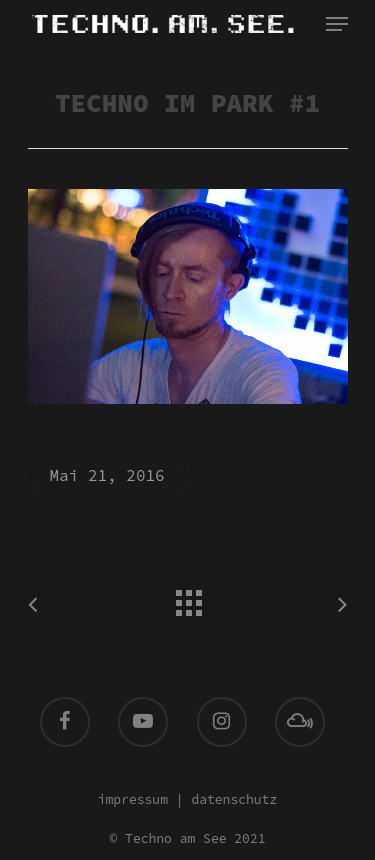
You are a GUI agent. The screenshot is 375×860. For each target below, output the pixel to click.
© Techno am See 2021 (187, 838)
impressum (133, 799)
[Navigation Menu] (337, 24)
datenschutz (234, 799)
